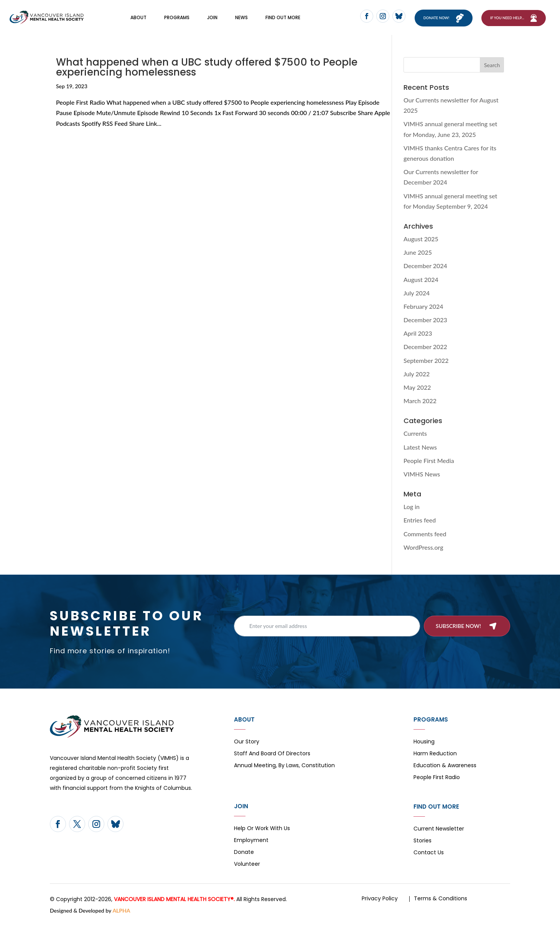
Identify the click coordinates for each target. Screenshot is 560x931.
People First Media (429, 470)
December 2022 (425, 356)
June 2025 (418, 262)
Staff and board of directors (272, 764)
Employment (251, 850)
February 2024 (423, 316)
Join (212, 22)
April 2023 (418, 343)
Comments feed (425, 543)
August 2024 (421, 289)
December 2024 (425, 275)
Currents (415, 443)
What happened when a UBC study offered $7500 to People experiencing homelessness (207, 77)
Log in (412, 516)
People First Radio (437, 787)
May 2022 (417, 397)
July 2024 (417, 302)
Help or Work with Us (262, 838)
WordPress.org (423, 557)
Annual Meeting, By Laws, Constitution (284, 775)
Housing (424, 752)
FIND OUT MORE (283, 22)
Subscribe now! (458, 635)
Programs (177, 22)
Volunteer (247, 874)
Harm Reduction (435, 764)
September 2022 (426, 370)
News (241, 22)
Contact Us (429, 863)
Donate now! (440, 22)
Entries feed (420, 530)
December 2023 (425, 329)
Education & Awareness (445, 775)
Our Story (247, 752)
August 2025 (421, 248)
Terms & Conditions (441, 908)
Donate (244, 862)
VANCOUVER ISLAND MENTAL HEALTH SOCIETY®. (174, 909)
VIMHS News (422, 484)
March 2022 (420, 410)
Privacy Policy (380, 908)
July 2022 (417, 383)
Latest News (420, 456)
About (138, 22)
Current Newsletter (439, 839)
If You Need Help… (507, 22)
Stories (422, 851)
